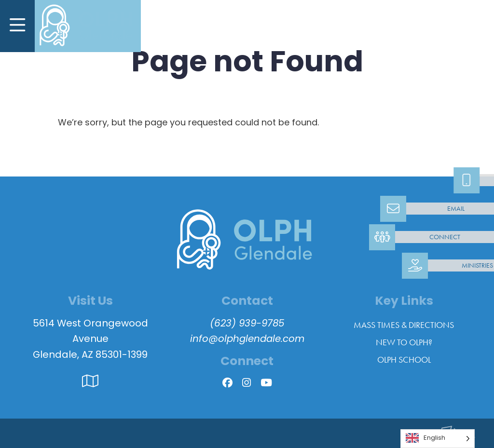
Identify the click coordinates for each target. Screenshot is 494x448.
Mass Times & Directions (404, 325)
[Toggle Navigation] (17, 26)
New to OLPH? (404, 342)
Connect (445, 237)
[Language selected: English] (438, 439)
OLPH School (404, 360)
